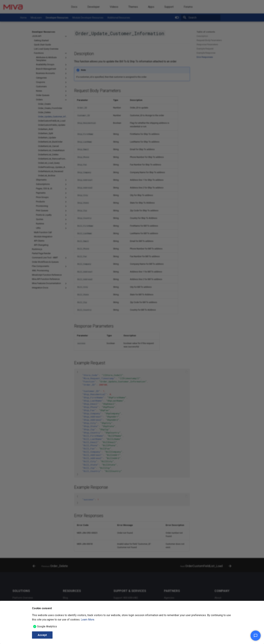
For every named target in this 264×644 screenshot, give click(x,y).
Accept (42, 635)
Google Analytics (47, 626)
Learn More (88, 620)
